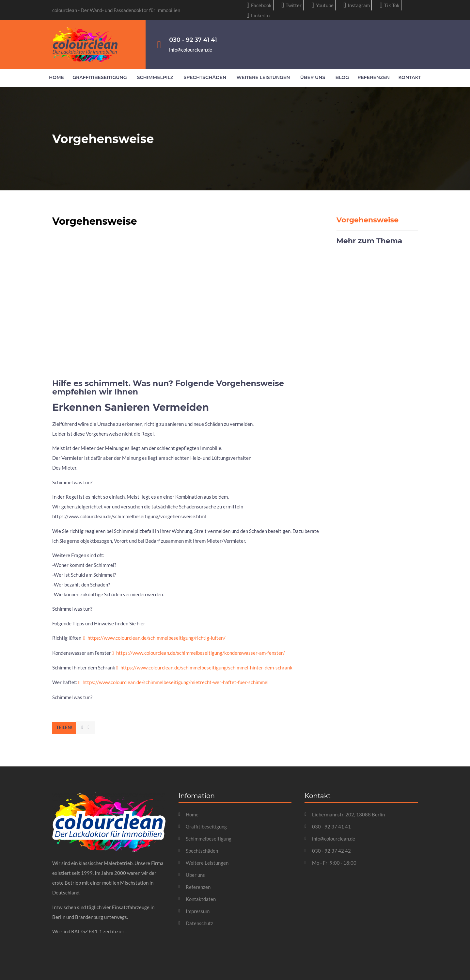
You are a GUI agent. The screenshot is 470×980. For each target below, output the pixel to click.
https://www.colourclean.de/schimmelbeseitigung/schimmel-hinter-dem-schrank (206, 667)
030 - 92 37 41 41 (193, 40)
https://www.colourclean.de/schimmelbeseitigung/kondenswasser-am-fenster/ (201, 653)
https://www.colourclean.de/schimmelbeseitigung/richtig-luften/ (157, 638)
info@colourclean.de (191, 50)
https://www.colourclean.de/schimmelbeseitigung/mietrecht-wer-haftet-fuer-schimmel (176, 682)
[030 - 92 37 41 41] (159, 45)
